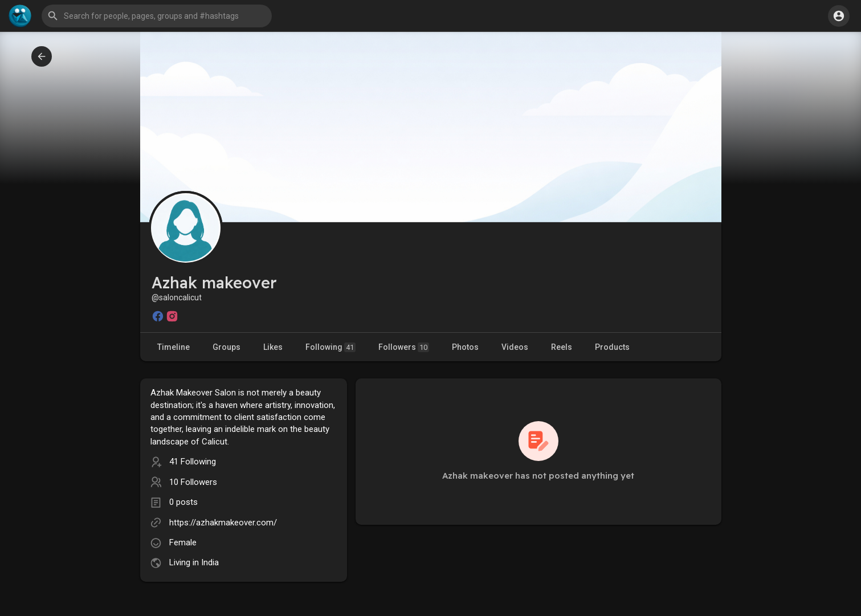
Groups (227, 347)
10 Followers (193, 482)
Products (612, 347)
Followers (404, 347)
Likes (273, 347)
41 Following (193, 462)
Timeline (174, 347)
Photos (465, 347)
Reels (562, 347)
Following (330, 347)
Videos (515, 347)
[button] (157, 16)
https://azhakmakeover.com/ (223, 523)
